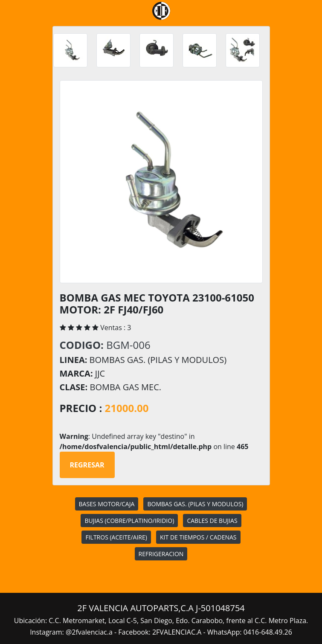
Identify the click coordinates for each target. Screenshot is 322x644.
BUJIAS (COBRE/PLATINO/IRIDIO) (129, 521)
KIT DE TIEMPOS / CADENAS (198, 537)
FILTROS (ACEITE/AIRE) (116, 537)
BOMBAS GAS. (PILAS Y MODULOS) (195, 504)
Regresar (87, 465)
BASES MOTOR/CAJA (107, 504)
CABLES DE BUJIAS (212, 521)
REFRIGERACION (161, 554)
